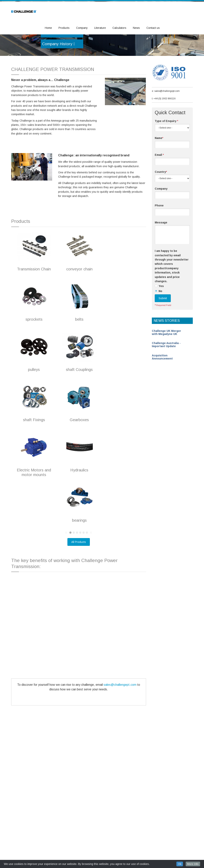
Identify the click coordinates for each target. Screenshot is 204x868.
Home (48, 28)
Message (161, 244)
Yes (161, 308)
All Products (79, 564)
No (160, 313)
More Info (193, 864)
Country (161, 193)
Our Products (55, 44)
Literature (100, 28)
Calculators (119, 28)
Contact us (153, 28)
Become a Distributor (62, 55)
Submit (163, 320)
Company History (58, 66)
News (136, 28)
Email (159, 176)
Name (159, 160)
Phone (159, 227)
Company (82, 28)
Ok (180, 864)
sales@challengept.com (120, 706)
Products (64, 28)
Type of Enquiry (166, 143)
